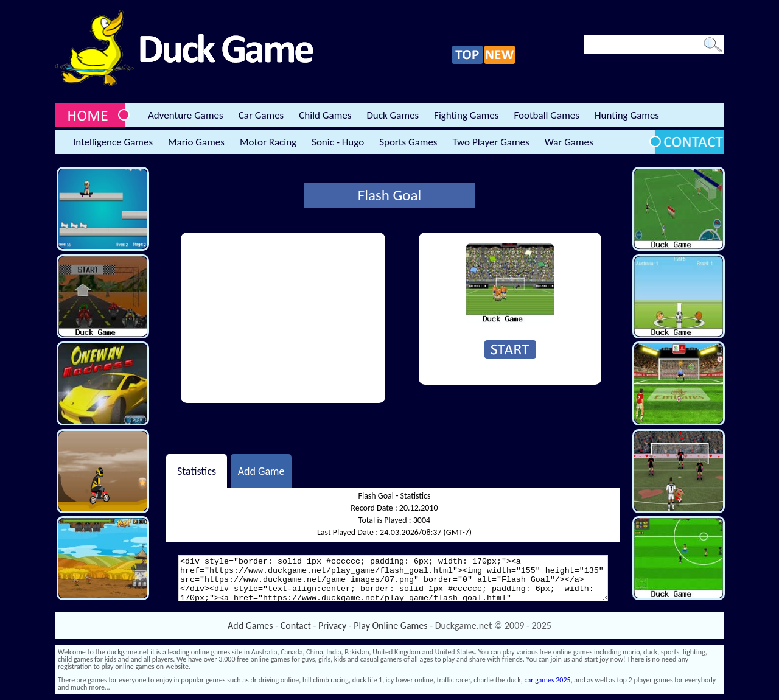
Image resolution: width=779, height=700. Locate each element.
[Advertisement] (283, 318)
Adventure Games (186, 115)
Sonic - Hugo (338, 142)
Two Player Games (491, 142)
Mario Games (196, 142)
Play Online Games (390, 625)
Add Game (261, 471)
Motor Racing (268, 142)
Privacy (332, 625)
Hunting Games (627, 115)
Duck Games (393, 115)
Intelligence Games (113, 142)
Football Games (546, 115)
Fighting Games (466, 115)
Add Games (250, 625)
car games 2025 (548, 680)
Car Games (261, 115)
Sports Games (408, 142)
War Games (569, 142)
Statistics (197, 471)
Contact (296, 625)
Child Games (325, 115)
